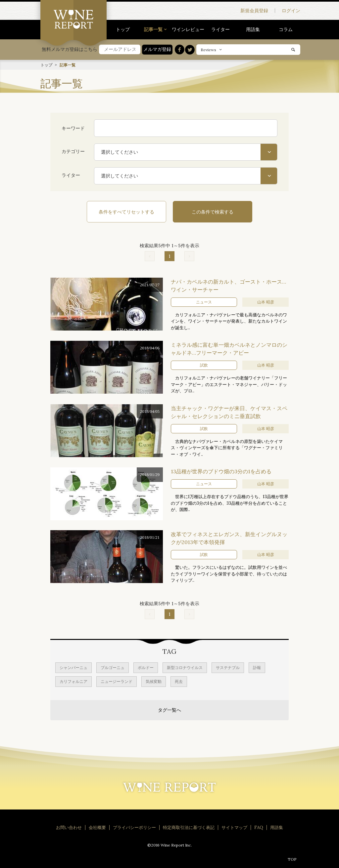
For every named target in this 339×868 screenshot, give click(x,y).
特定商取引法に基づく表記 (189, 827)
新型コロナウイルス (185, 667)
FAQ (259, 827)
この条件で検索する (213, 212)
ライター (220, 29)
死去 (179, 681)
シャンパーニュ (73, 667)
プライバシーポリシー (134, 827)
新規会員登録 (254, 11)
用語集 (253, 29)
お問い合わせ (69, 827)
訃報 (257, 667)
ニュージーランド (117, 681)
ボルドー (146, 667)
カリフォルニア (73, 681)
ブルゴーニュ (113, 667)
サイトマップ (234, 827)
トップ (123, 29)
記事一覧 (153, 29)
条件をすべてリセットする (126, 212)
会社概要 (97, 827)
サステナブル (228, 667)
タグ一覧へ (169, 710)
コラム (286, 29)
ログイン (291, 11)
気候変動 (154, 681)
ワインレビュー (188, 29)
